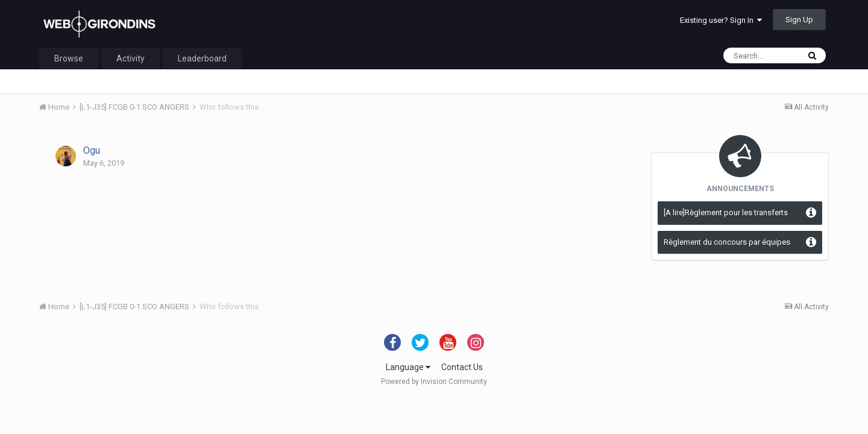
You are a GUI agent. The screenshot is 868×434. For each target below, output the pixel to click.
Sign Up (799, 20)
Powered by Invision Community (434, 382)
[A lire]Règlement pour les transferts (726, 212)
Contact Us (462, 367)
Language (408, 367)
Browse (69, 58)
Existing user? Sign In (721, 20)
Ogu (92, 150)
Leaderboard (202, 58)
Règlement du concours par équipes (727, 242)
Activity (131, 58)
